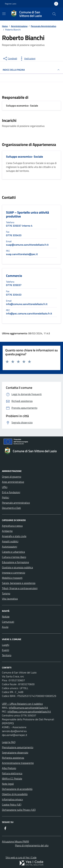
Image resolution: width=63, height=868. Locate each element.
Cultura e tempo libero (14, 557)
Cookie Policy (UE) (12, 805)
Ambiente (7, 531)
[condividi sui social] (10, 59)
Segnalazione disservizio (15, 753)
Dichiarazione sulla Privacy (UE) (19, 810)
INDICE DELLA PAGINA (31, 70)
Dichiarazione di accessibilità (17, 789)
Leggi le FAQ (9, 742)
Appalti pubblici (10, 541)
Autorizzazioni (9, 547)
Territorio (7, 655)
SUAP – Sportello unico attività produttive (27, 214)
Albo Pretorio (9, 768)
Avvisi (5, 627)
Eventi (5, 650)
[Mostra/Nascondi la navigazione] (4, 14)
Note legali (8, 784)
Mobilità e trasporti (12, 578)
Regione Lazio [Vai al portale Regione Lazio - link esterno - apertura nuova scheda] (11, 4)
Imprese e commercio (13, 573)
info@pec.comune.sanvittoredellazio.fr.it (29, 712)
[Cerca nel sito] (54, 14)
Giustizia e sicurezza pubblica (17, 567)
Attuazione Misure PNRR (15, 841)
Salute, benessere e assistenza (19, 583)
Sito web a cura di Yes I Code (21, 857)
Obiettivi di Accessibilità (15, 794)
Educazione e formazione (15, 562)
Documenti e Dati (11, 508)
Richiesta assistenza (13, 758)
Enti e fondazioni (11, 492)
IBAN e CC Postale (12, 779)
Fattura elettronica (12, 773)
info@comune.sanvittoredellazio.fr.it (28, 708)
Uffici (5, 487)
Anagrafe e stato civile (14, 536)
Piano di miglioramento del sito (32, 845)
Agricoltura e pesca (12, 526)
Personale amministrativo (16, 503)
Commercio (14, 276)
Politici (5, 497)
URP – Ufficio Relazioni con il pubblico (22, 704)
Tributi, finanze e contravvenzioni (20, 588)
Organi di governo (12, 477)
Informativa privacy (12, 799)
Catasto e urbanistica (13, 552)
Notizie (6, 617)
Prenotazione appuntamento (18, 747)
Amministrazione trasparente (18, 763)
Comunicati (8, 622)
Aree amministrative (13, 482)
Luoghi (6, 645)
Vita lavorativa (10, 599)
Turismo (6, 593)
